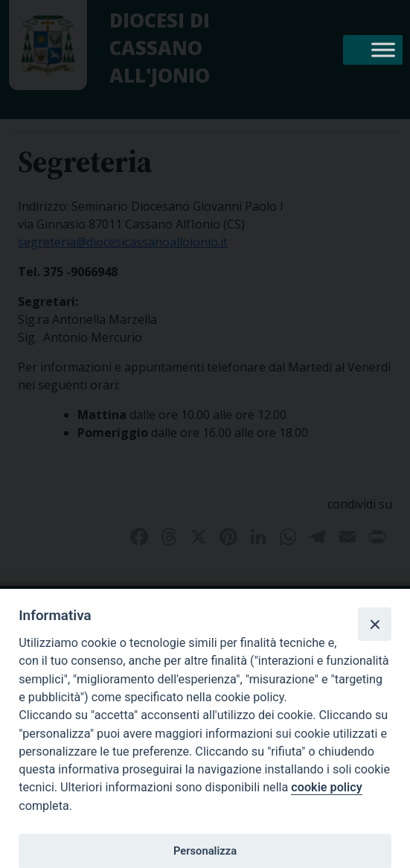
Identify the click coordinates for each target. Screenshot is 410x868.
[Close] (374, 624)
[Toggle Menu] (383, 50)
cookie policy (326, 787)
